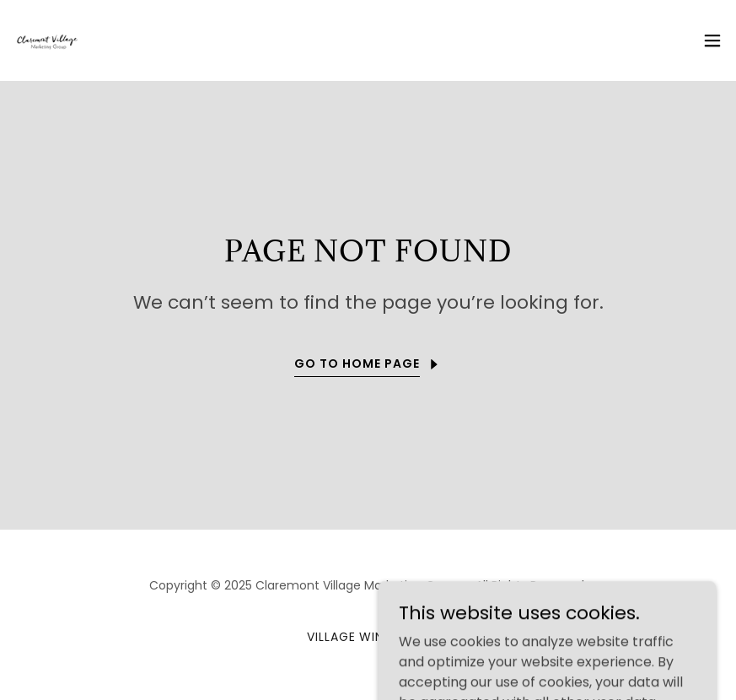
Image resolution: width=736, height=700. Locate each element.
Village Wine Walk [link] (368, 637)
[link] (47, 40)
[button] (712, 40)
